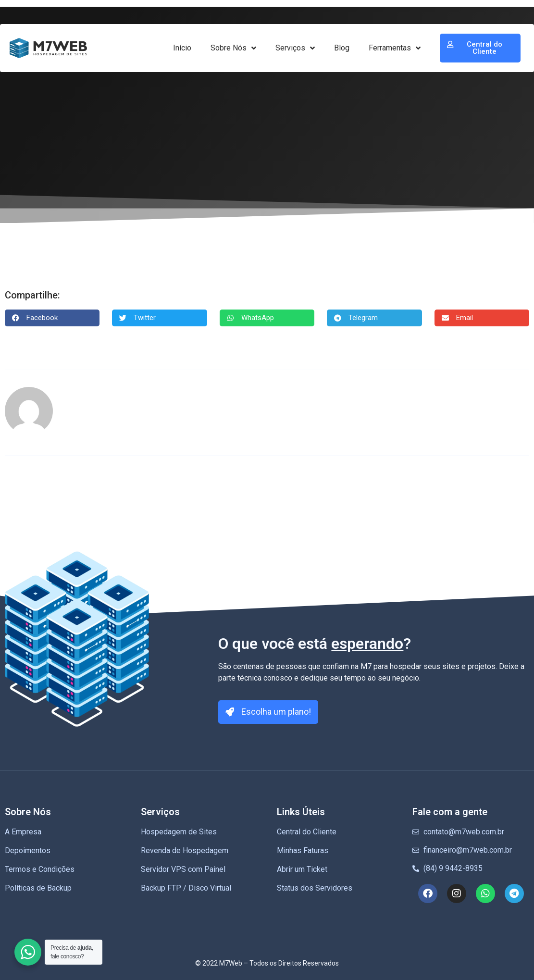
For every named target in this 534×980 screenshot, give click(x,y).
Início (182, 48)
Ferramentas (395, 48)
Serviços (295, 48)
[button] (52, 318)
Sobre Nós (233, 48)
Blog (342, 48)
